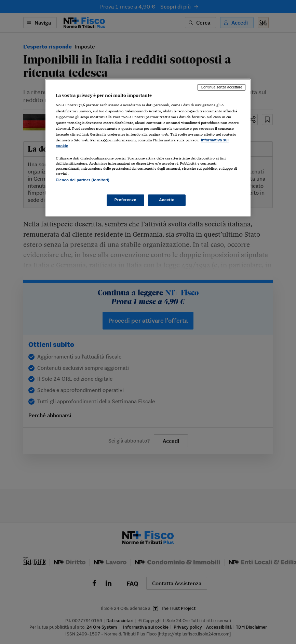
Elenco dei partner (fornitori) (83, 180)
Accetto (167, 200)
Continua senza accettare (221, 87)
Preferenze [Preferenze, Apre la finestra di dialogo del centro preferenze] (125, 200)
